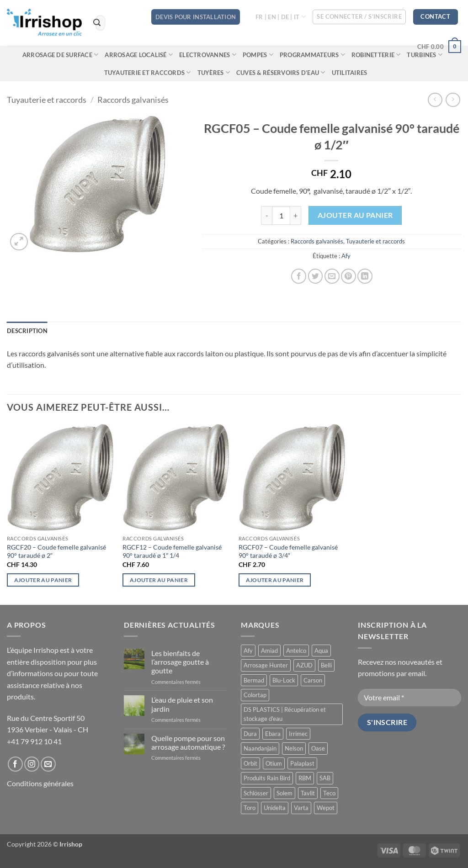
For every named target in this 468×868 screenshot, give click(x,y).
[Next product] (435, 100)
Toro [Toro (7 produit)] (250, 808)
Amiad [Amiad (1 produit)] (269, 651)
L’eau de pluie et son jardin (182, 704)
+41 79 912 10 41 (34, 741)
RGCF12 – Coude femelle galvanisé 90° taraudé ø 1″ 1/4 (172, 551)
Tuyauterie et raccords (148, 72)
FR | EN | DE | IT (281, 17)
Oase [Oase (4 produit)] (318, 748)
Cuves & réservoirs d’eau (281, 72)
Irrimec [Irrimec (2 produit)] (298, 734)
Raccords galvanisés (133, 100)
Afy (346, 256)
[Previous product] (453, 100)
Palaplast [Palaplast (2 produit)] (302, 763)
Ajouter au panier (355, 215)
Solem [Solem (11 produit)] (285, 793)
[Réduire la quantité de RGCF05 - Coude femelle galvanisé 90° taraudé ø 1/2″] (266, 215)
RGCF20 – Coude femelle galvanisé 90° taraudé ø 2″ (56, 551)
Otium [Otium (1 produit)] (274, 763)
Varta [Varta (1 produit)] (301, 808)
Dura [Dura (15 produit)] (250, 734)
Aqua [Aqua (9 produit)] (321, 651)
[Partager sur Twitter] (316, 276)
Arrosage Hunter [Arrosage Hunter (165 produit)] (266, 665)
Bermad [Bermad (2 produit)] (254, 680)
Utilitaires (350, 73)
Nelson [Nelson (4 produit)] (294, 748)
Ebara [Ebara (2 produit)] (273, 734)
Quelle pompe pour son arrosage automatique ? (188, 742)
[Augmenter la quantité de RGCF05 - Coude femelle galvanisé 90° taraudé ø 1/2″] (296, 215)
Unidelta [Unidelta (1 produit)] (275, 808)
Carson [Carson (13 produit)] (313, 680)
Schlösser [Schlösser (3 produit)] (256, 793)
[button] (359, 17)
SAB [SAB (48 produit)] (325, 778)
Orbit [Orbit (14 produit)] (250, 763)
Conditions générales (40, 783)
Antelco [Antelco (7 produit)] (296, 651)
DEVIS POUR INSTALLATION (196, 17)
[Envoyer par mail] (332, 276)
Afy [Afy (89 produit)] (248, 651)
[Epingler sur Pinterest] (348, 276)
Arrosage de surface (60, 55)
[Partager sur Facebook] (299, 276)
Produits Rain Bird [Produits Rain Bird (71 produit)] (267, 778)
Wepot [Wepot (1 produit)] (326, 808)
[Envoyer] (97, 23)
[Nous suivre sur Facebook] (15, 764)
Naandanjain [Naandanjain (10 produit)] (260, 748)
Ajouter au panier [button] (43, 580)
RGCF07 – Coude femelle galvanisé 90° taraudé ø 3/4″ (288, 551)
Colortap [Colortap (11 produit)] (255, 695)
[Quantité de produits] (281, 215)
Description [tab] (27, 331)
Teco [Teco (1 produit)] (329, 793)
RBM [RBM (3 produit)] (305, 778)
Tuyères (214, 72)
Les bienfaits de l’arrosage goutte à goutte (180, 662)
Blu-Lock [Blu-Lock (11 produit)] (284, 680)
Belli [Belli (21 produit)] (326, 665)
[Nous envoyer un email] (48, 764)
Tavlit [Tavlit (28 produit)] (308, 793)
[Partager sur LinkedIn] (365, 276)
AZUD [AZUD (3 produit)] (304, 665)
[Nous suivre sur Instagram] (32, 764)
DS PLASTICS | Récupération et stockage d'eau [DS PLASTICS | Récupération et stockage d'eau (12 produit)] (285, 714)
